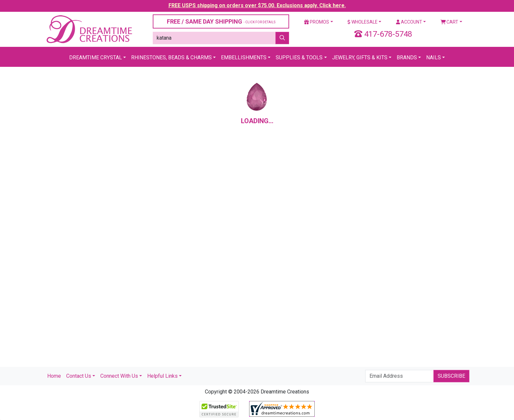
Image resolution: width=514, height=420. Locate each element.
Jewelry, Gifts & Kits (360, 57)
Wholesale (363, 22)
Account (409, 22)
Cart (450, 22)
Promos (317, 22)
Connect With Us (119, 376)
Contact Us (79, 376)
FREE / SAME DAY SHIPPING (221, 21)
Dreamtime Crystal (96, 57)
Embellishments (244, 57)
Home (54, 376)
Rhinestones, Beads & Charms (171, 57)
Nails (434, 57)
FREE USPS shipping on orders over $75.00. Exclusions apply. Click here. (257, 5)
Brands (407, 57)
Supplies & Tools (299, 57)
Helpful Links (162, 376)
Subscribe (451, 376)
